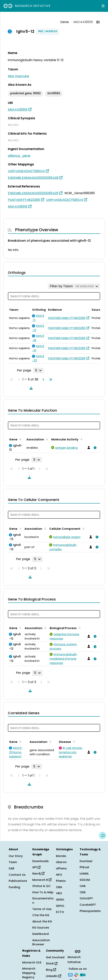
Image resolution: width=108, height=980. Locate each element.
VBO (59, 893)
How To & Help (43, 892)
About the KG (42, 921)
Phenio (61, 881)
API (36, 867)
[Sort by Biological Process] (79, 628)
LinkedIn (54, 976)
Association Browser (41, 942)
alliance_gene (19, 156)
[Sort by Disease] (73, 741)
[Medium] (83, 975)
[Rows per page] (38, 370)
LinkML (84, 874)
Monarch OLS (32, 962)
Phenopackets (90, 911)
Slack (52, 963)
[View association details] (94, 448)
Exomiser (86, 861)
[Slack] (76, 975)
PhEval (84, 867)
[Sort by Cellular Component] (83, 528)
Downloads (40, 861)
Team (13, 862)
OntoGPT (86, 898)
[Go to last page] (50, 380)
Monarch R (42, 880)
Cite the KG (41, 915)
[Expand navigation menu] (103, 6)
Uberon (61, 862)
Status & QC (41, 886)
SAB (11, 868)
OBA (59, 887)
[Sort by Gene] (20, 439)
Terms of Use (42, 909)
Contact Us (17, 875)
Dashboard (40, 934)
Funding (14, 887)
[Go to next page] (43, 380)
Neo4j (38, 874)
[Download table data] (30, 388)
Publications (18, 881)
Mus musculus (19, 76)
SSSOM (85, 880)
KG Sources (41, 928)
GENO (60, 900)
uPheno (61, 868)
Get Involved (55, 957)
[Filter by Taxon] (74, 286)
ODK (83, 892)
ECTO (60, 912)
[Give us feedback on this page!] (102, 835)
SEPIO (60, 906)
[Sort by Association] (47, 439)
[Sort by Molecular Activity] (81, 439)
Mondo (61, 856)
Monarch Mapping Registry (29, 973)
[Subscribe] (70, 975)
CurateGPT (88, 905)
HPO (59, 875)
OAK (83, 886)
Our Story (16, 856)
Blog (51, 970)
